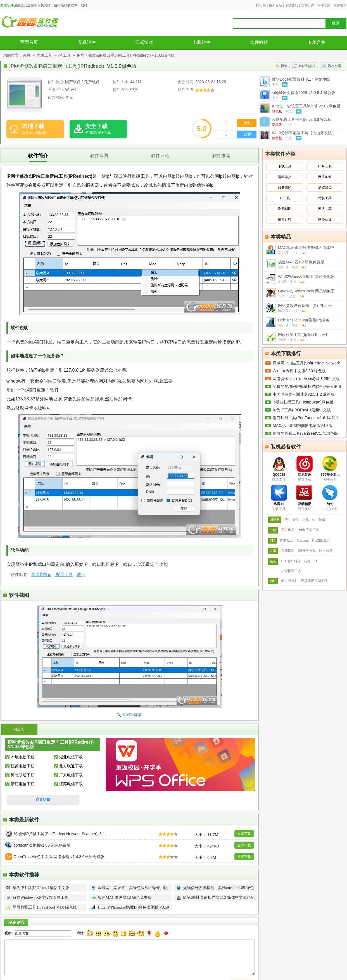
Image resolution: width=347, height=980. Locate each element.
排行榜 (261, 5)
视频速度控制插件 (314, 581)
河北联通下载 (23, 775)
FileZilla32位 (321, 541)
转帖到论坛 (307, 66)
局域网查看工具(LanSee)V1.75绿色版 (305, 433)
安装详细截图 (132, 715)
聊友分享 (335, 66)
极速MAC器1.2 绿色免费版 (301, 262)
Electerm (303, 541)
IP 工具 (65, 55)
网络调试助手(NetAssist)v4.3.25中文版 (306, 379)
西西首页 (29, 42)
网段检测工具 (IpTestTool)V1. (303, 335)
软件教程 (259, 42)
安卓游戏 (144, 42)
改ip (80, 574)
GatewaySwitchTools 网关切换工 (306, 291)
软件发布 (340, 5)
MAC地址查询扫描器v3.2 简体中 (306, 248)
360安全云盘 (307, 551)
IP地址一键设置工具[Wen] (306, 106)
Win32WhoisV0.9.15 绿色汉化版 (306, 277)
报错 (284, 66)
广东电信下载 (71, 775)
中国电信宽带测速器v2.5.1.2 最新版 (304, 394)
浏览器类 (325, 188)
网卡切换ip (41, 574)
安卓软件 (87, 42)
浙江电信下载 (23, 784)
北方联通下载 (71, 766)
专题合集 (317, 42)
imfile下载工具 (308, 530)
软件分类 (308, 5)
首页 (27, 55)
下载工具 (285, 166)
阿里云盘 (326, 551)
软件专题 (324, 5)
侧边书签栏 (289, 581)
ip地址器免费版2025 (304, 93)
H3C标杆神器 (291, 561)
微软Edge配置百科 (301, 79)
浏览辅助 (285, 209)
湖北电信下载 (71, 757)
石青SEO (311, 561)
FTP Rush (287, 541)
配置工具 (64, 574)
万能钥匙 (288, 551)
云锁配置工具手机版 (302, 119)
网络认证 (325, 219)
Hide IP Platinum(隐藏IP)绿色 (304, 320)
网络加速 (325, 177)
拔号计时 (285, 219)
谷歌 (296, 519)
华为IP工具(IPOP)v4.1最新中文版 (302, 410)
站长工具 (325, 198)
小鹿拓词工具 (291, 571)
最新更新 (275, 5)
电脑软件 (201, 42)
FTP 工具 (325, 166)
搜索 (336, 23)
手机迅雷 (288, 530)
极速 (322, 519)
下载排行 (292, 5)
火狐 (306, 519)
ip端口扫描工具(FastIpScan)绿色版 (303, 402)
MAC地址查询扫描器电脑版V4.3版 (303, 426)
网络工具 (44, 55)
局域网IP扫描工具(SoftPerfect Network (306, 363)
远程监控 (285, 177)
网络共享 (325, 209)
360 (287, 519)
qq (314, 519)
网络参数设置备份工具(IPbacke (305, 306)
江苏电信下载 (23, 766)
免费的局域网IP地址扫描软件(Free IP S (307, 386)
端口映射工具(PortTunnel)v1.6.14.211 (305, 418)
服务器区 (285, 188)
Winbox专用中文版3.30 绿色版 (299, 371)
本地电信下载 (23, 757)
